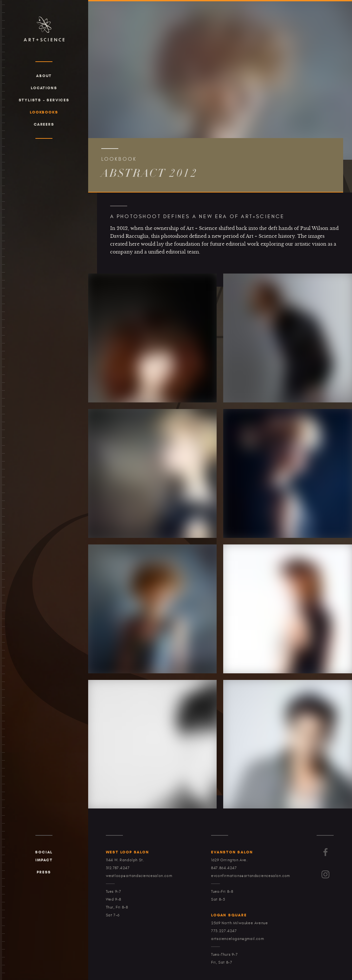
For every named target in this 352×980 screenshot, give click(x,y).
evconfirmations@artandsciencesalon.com (251, 876)
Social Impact (44, 856)
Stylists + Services (44, 100)
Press (44, 872)
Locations (44, 88)
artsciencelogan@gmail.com (237, 939)
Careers (44, 124)
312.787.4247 (118, 868)
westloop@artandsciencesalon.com (139, 876)
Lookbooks (44, 112)
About (44, 76)
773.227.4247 (224, 931)
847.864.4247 (224, 868)
